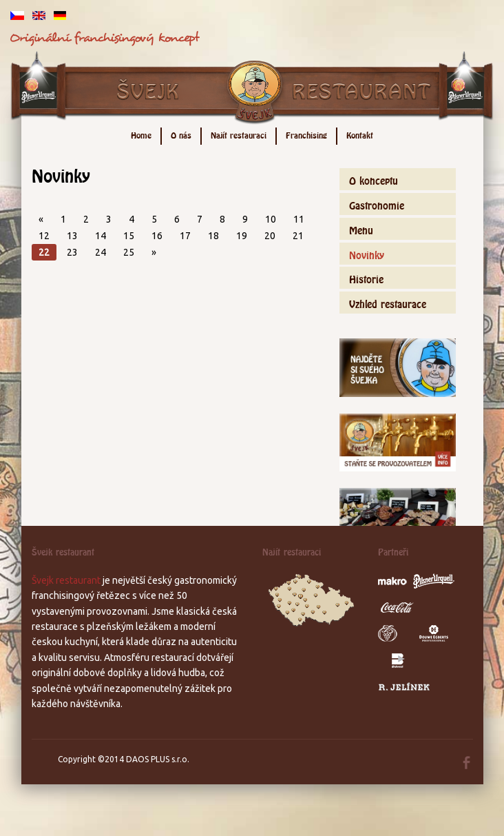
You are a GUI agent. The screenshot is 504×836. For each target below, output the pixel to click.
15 (129, 236)
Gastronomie (377, 204)
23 (72, 252)
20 (270, 236)
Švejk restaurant (66, 580)
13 (72, 236)
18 (213, 236)
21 (298, 236)
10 (271, 219)
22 (44, 252)
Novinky (367, 253)
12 (44, 236)
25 (129, 252)
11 (299, 219)
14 (101, 236)
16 (157, 236)
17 (185, 236)
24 (101, 252)
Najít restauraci (239, 134)
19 (242, 236)
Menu (361, 228)
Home (141, 134)
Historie (366, 277)
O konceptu (374, 179)
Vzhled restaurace (388, 302)
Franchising (306, 134)
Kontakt (360, 134)
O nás (181, 134)
